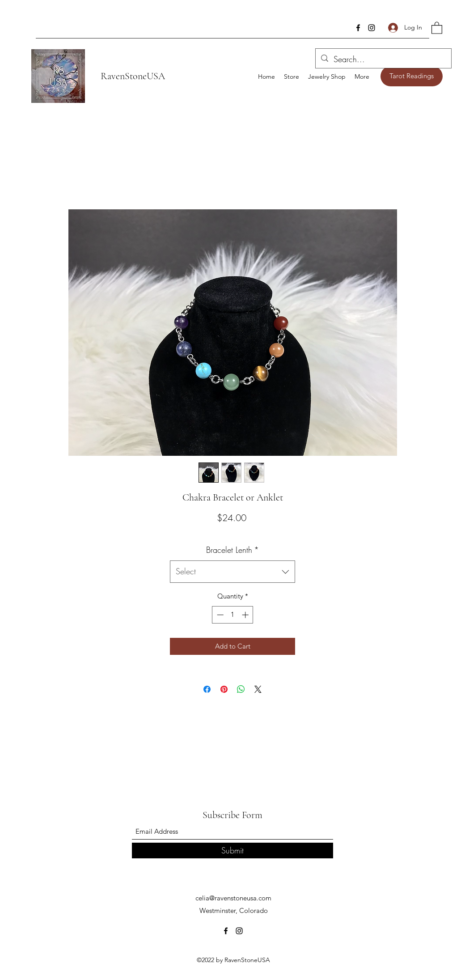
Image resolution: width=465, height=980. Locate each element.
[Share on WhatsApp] (241, 689)
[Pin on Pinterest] (224, 689)
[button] (437, 28)
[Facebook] (358, 28)
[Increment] (246, 615)
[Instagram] (372, 28)
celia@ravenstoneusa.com (233, 898)
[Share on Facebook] (207, 689)
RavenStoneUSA (133, 76)
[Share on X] (258, 689)
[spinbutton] (233, 615)
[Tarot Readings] (412, 76)
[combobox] (232, 572)
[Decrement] (219, 615)
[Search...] (383, 59)
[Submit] (232, 851)
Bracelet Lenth (232, 550)
